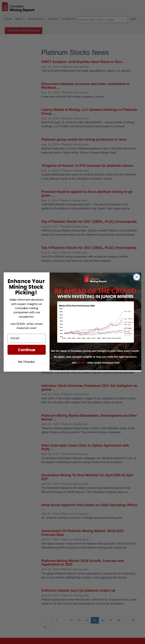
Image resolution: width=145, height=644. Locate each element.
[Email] (27, 338)
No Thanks (27, 362)
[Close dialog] (137, 277)
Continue (27, 350)
